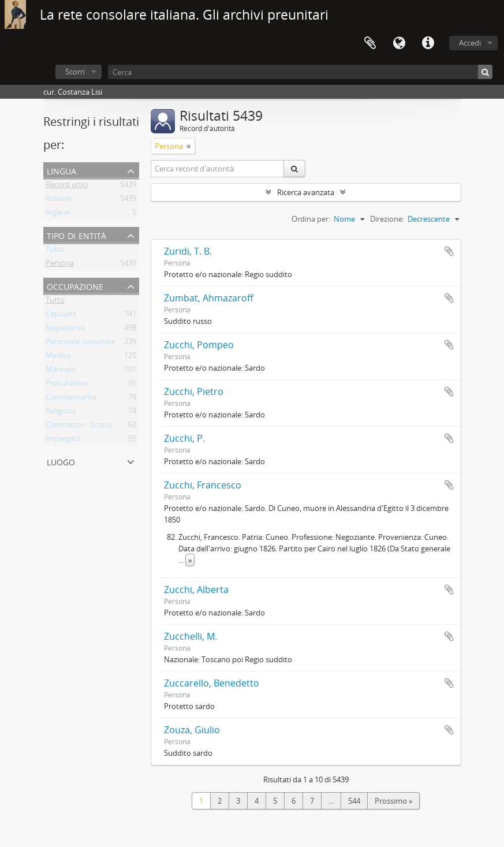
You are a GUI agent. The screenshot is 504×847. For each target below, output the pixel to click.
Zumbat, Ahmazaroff (209, 298)
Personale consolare (80, 344)
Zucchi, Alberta (196, 589)
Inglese (58, 214)
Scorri (75, 72)
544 (354, 801)
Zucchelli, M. (191, 636)
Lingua (399, 43)
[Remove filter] (189, 146)
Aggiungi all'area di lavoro (449, 251)
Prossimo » (393, 801)
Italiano (59, 200)
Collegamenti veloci (428, 43)
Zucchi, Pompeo (199, 345)
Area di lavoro (370, 43)
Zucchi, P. (184, 438)
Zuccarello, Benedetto (212, 683)
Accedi (470, 43)
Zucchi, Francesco (203, 485)
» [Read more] (190, 560)
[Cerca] (300, 72)
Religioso (61, 413)
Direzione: (387, 219)
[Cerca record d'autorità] (218, 169)
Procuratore (66, 385)
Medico (58, 357)
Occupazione (75, 286)
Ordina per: (311, 219)
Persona (60, 265)
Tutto (55, 251)
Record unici (67, 186)
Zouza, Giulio (192, 730)
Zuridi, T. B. (188, 251)
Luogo (61, 461)
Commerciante (71, 399)
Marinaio (61, 371)
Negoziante (65, 330)
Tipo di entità (76, 235)
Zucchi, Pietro (194, 391)
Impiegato (63, 441)
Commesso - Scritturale (85, 427)
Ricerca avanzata (306, 192)
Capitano (61, 316)
